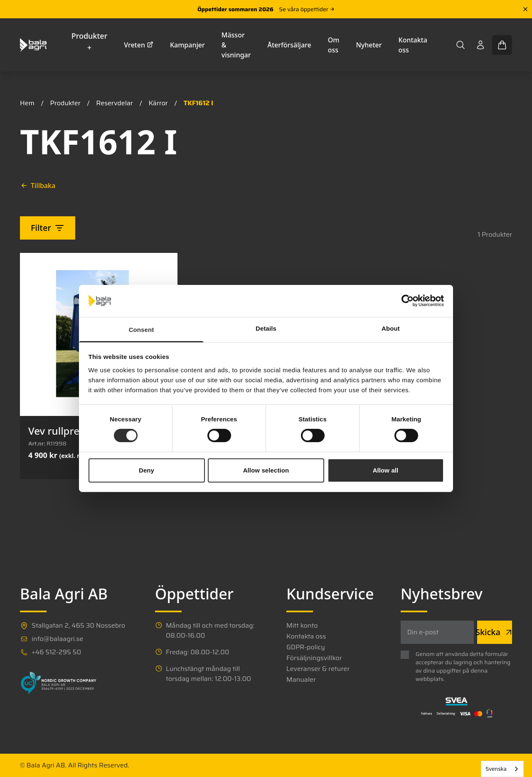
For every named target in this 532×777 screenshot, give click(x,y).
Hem (27, 103)
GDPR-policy (306, 647)
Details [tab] (266, 328)
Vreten (139, 45)
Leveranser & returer (318, 669)
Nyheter (369, 45)
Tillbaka (38, 186)
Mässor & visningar (236, 45)
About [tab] (391, 328)
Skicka (495, 632)
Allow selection (266, 470)
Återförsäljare (289, 45)
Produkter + (90, 42)
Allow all (386, 470)
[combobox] (502, 769)
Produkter (65, 103)
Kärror (158, 103)
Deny (147, 470)
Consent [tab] (142, 330)
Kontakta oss (413, 45)
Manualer (301, 680)
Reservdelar (114, 103)
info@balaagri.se (57, 639)
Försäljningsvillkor (314, 658)
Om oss (334, 45)
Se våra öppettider (307, 9)
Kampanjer (187, 45)
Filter (48, 228)
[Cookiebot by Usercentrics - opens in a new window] (408, 301)
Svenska (496, 769)
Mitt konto (302, 626)
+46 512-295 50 (56, 652)
